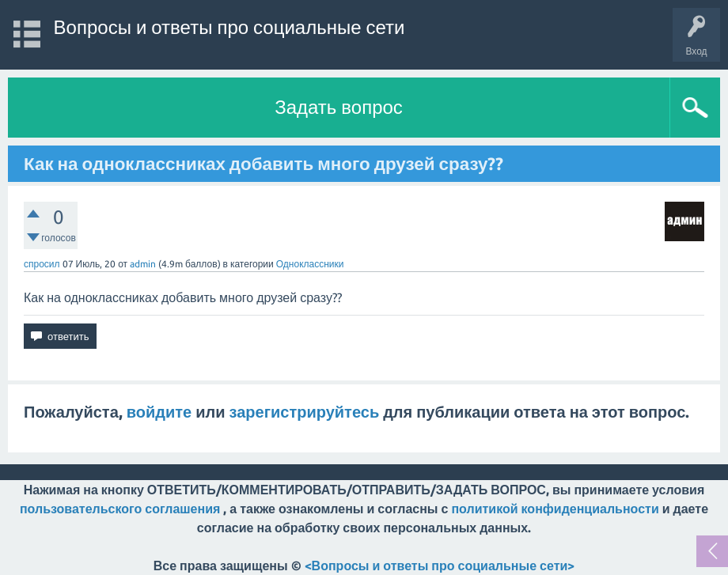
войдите (159, 412)
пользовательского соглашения (120, 509)
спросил (42, 264)
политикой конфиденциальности (555, 509)
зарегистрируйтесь (305, 412)
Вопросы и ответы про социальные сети (229, 27)
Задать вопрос (339, 107)
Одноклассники (310, 264)
